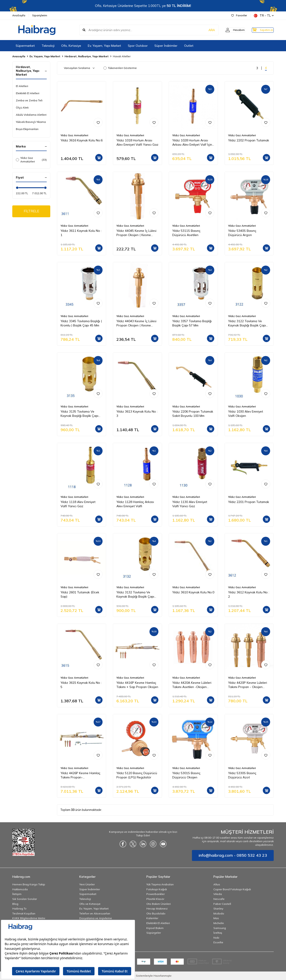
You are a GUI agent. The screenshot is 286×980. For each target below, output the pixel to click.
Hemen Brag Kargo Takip (29, 884)
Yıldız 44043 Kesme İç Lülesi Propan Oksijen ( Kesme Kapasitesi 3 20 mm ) (136, 323)
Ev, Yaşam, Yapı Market (104, 46)
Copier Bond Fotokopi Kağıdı (232, 889)
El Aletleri (22, 86)
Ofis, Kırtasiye (71, 46)
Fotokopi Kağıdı (157, 889)
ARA (204, 30)
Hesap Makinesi (157, 909)
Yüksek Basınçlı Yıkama (31, 122)
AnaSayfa (19, 15)
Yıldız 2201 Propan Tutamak (249, 502)
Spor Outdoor (138, 46)
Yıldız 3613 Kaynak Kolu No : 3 (137, 414)
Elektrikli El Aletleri (28, 93)
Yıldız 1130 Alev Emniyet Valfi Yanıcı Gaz (190, 504)
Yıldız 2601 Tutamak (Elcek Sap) (80, 594)
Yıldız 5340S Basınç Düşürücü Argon (242, 233)
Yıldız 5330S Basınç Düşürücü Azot (242, 775)
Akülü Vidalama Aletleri (31, 115)
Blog (15, 904)
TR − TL (264, 16)
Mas (216, 918)
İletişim (17, 894)
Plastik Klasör (155, 899)
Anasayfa (19, 56)
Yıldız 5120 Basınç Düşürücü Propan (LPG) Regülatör (137, 775)
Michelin (219, 923)
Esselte (218, 942)
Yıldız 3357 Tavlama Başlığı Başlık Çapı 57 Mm (192, 323)
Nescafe (219, 899)
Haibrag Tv (19, 909)
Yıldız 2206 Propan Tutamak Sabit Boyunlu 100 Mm (193, 414)
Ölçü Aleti (22, 108)
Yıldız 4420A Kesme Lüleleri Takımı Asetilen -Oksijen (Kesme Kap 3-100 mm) (192, 685)
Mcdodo (219, 913)
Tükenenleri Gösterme (120, 68)
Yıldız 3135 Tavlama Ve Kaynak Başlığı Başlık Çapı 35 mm (79, 414)
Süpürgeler (154, 933)
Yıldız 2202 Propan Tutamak (249, 140)
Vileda (218, 894)
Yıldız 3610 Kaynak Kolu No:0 (193, 592)
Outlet (189, 46)
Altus (217, 884)
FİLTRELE (31, 212)
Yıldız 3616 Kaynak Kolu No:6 (82, 140)
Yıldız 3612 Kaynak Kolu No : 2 (249, 594)
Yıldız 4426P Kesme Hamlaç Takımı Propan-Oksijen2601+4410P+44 (80, 775)
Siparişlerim (40, 15)
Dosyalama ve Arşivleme (96, 918)
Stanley (218, 909)
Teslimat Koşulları (24, 913)
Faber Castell (222, 904)
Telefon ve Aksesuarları (95, 913)
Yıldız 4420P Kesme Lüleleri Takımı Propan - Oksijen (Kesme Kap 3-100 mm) (248, 685)
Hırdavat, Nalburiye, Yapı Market (87, 56)
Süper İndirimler (166, 46)
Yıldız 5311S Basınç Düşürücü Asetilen (186, 233)
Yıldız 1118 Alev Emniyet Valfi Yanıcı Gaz (78, 504)
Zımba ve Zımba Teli (29, 100)
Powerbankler (156, 894)
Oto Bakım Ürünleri (159, 904)
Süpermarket (25, 46)
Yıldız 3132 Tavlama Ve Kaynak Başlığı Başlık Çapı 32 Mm (135, 594)
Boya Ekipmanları (27, 129)
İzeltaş (218, 933)
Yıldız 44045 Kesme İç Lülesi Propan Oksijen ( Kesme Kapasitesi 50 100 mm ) (136, 233)
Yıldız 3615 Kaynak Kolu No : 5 (81, 685)
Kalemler (152, 918)
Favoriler (239, 15)
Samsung (220, 928)
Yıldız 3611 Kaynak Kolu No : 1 (81, 233)
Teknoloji (48, 46)
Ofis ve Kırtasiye (90, 904)
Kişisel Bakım (155, 928)
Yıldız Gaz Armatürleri (31, 160)
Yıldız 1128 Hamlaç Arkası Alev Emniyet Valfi (135, 504)
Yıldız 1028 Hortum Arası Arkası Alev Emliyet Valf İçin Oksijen (192, 143)
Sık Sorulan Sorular (25, 899)
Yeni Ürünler (87, 884)
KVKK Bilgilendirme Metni (29, 918)
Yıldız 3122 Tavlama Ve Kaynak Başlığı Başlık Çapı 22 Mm (247, 323)
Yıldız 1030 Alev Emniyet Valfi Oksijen (246, 414)
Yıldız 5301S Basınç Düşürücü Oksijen (186, 775)
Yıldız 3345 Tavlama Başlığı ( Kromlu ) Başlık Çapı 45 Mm (81, 323)
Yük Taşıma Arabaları (160, 884)
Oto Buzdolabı (156, 913)
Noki (216, 938)
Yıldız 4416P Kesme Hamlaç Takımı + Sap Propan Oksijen (137, 685)
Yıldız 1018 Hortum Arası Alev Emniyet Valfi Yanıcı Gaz (137, 142)
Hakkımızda (20, 889)
